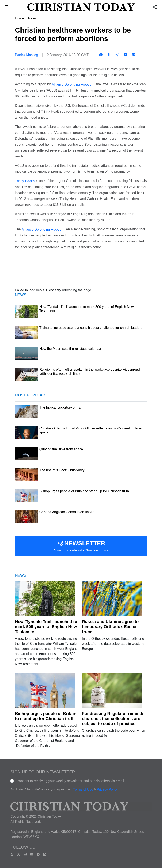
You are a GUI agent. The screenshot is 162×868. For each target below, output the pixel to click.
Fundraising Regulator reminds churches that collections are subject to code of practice (113, 719)
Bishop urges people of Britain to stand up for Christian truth (46, 716)
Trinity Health (25, 181)
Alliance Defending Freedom (73, 84)
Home (20, 18)
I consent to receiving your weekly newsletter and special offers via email (70, 781)
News (32, 18)
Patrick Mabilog (26, 55)
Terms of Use (83, 790)
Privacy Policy (107, 790)
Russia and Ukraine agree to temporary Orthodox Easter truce (110, 627)
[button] (7, 8)
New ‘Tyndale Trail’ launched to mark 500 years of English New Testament (46, 627)
